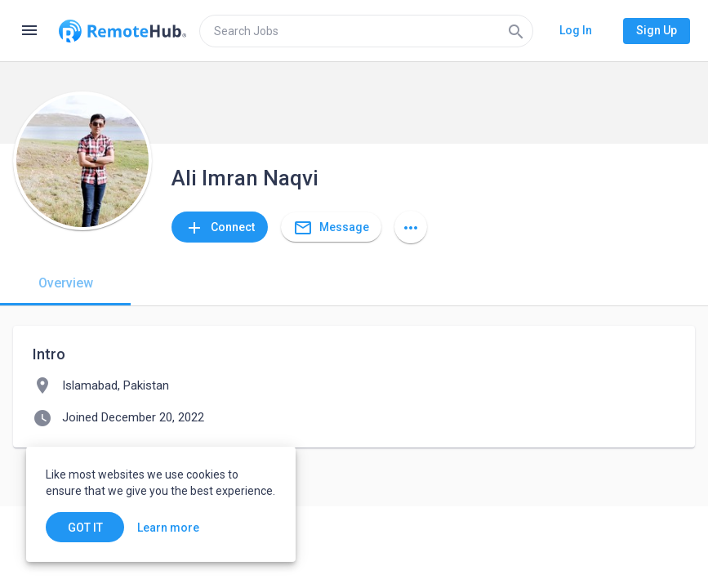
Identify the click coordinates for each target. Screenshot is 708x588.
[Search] (516, 31)
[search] (366, 31)
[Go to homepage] (122, 31)
